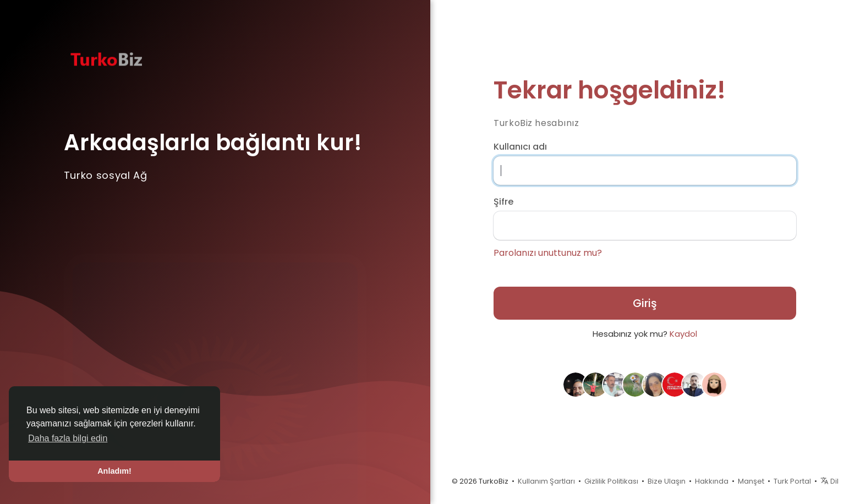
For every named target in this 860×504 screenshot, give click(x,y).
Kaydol (683, 334)
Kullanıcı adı (520, 147)
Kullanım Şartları (546, 481)
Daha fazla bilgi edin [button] (68, 438)
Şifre (503, 202)
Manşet (751, 481)
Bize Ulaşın (667, 481)
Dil (829, 481)
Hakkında (712, 481)
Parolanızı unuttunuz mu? (548, 253)
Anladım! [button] (114, 471)
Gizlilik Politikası (611, 481)
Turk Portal (792, 481)
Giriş (645, 303)
